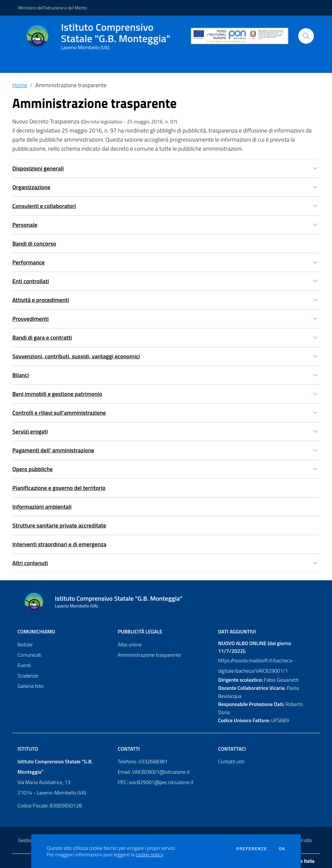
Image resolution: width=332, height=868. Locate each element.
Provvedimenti (30, 319)
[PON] (240, 36)
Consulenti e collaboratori (44, 206)
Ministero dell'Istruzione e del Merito (53, 8)
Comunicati (30, 655)
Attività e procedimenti (41, 300)
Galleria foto (31, 686)
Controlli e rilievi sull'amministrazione (59, 413)
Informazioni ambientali (42, 507)
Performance (29, 262)
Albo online (130, 644)
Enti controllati (31, 281)
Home (20, 85)
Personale (25, 225)
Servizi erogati (30, 431)
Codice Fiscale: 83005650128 (50, 805)
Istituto (28, 749)
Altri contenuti (30, 563)
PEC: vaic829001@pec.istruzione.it (156, 782)
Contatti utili (231, 761)
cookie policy (149, 854)
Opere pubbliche (33, 469)
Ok (282, 849)
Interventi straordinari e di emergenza (59, 544)
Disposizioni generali (38, 168)
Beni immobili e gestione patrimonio (57, 394)
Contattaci (232, 749)
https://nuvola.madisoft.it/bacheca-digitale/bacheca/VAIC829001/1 (256, 665)
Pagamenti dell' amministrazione (53, 450)
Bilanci (21, 375)
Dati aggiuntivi (237, 631)
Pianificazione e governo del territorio (59, 488)
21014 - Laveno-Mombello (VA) (52, 793)
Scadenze (28, 676)
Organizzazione (31, 187)
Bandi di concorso (34, 243)
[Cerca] (306, 36)
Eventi (24, 665)
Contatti (129, 749)
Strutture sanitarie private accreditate (59, 525)
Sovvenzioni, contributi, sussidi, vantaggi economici (76, 356)
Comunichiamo (36, 631)
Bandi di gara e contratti (42, 337)
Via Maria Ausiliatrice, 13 (44, 782)
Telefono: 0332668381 (142, 761)
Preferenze (252, 849)
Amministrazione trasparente (71, 85)
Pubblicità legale (140, 631)
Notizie (25, 644)
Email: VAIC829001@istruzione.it (154, 772)
